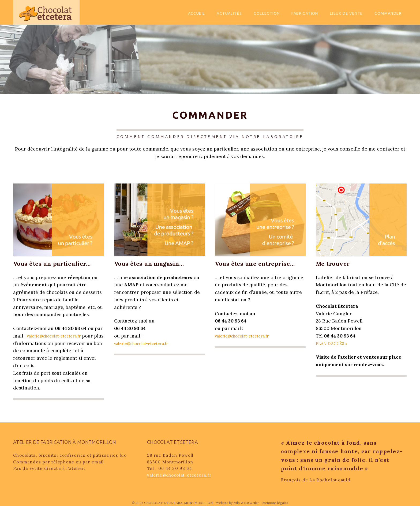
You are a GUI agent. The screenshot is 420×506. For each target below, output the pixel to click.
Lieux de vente (346, 13)
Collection (267, 13)
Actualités (229, 13)
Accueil (197, 13)
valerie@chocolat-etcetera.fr (58, 336)
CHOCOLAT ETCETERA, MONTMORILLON (179, 503)
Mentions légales (275, 503)
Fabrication (305, 13)
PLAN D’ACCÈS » (333, 343)
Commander (388, 13)
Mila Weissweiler (246, 503)
